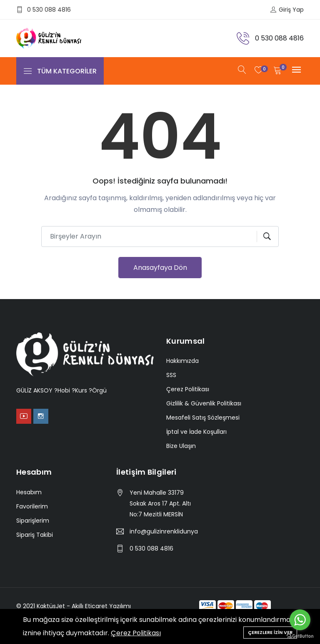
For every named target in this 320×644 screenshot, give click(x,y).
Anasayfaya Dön (160, 268)
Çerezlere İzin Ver (270, 632)
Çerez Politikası (136, 633)
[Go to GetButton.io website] (300, 636)
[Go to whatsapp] (300, 620)
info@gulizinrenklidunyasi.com (164, 531)
